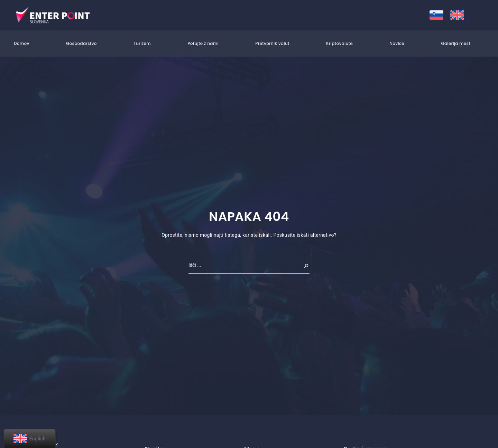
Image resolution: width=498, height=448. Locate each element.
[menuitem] (436, 15)
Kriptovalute (339, 43)
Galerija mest (456, 43)
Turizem (142, 43)
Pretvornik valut (272, 43)
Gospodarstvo (81, 43)
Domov (22, 43)
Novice (397, 43)
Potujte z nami (203, 43)
